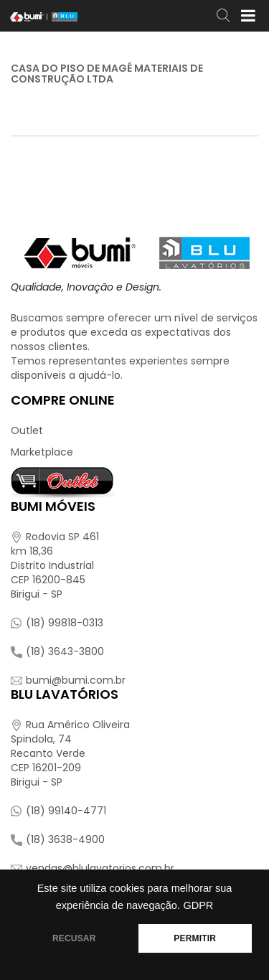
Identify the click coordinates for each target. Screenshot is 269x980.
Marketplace (42, 452)
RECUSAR (74, 938)
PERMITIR (195, 938)
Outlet (27, 430)
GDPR (198, 905)
